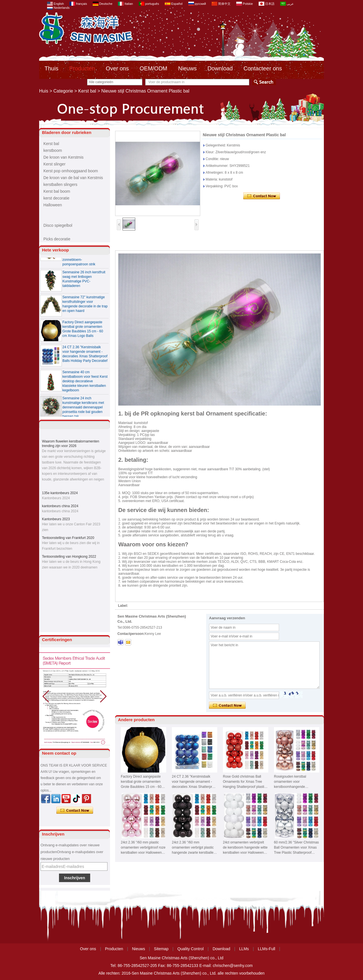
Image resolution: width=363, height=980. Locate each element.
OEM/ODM (153, 68)
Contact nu (75, 811)
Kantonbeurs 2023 (56, 519)
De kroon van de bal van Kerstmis (73, 178)
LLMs (244, 949)
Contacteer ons (263, 68)
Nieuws (187, 68)
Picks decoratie (57, 239)
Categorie (63, 91)
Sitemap (161, 949)
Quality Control (191, 949)
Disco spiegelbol (58, 225)
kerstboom (53, 150)
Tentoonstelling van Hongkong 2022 (69, 557)
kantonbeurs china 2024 (60, 506)
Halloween (53, 205)
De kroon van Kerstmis (64, 157)
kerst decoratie (56, 198)
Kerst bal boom (57, 191)
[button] (103, 696)
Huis (44, 91)
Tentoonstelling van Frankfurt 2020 (68, 538)
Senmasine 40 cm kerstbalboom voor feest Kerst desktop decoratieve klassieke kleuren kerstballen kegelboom (85, 383)
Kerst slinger (54, 164)
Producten (82, 68)
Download (220, 68)
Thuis (51, 68)
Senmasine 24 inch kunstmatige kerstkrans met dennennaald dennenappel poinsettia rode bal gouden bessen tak (83, 410)
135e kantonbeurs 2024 (60, 493)
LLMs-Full (266, 949)
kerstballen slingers (60, 184)
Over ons (117, 68)
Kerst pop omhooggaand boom (71, 171)
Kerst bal (87, 91)
